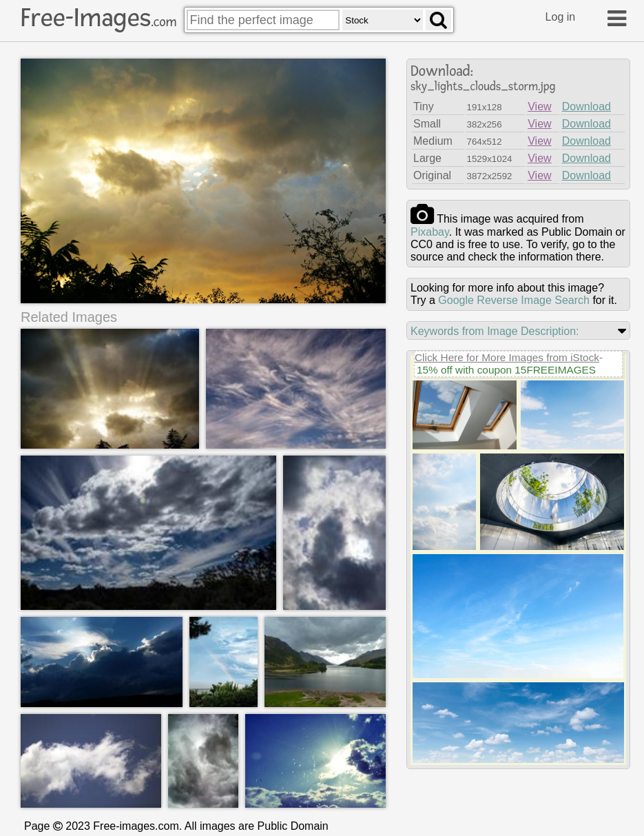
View (539, 106)
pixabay (430, 232)
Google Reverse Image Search (514, 300)
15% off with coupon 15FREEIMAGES (506, 370)
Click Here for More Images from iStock (507, 357)
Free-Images (98, 18)
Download (586, 106)
